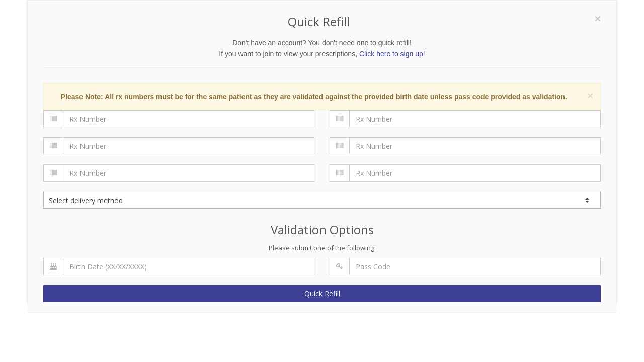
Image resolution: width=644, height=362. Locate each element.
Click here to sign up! (392, 54)
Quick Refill (322, 293)
